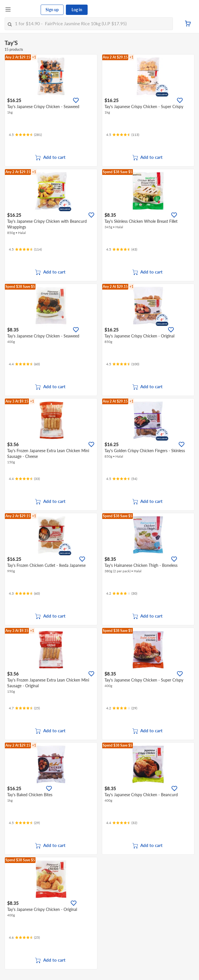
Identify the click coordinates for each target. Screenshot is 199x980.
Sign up (52, 10)
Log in (77, 10)
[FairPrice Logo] (26, 10)
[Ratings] (25, 135)
